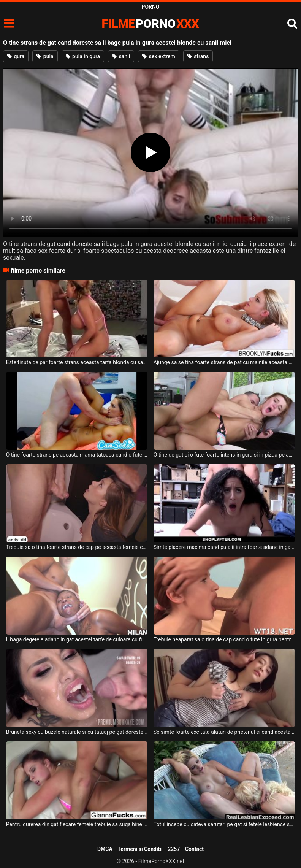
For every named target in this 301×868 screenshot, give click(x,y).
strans (198, 56)
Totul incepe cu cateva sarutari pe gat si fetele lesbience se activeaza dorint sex (224, 824)
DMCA (105, 849)
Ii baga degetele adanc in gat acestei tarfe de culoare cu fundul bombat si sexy (77, 639)
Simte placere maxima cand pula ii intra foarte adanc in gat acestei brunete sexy (224, 547)
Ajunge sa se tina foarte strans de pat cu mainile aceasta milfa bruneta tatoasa (224, 362)
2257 (174, 849)
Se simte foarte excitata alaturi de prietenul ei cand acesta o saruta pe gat (224, 732)
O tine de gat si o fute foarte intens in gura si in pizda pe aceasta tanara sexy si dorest (224, 455)
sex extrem (158, 56)
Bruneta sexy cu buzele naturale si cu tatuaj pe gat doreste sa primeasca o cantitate (77, 732)
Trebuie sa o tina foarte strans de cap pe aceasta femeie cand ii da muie (77, 547)
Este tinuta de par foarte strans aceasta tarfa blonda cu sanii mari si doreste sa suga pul (77, 362)
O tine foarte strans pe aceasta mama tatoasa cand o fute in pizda (77, 455)
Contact (194, 849)
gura (16, 56)
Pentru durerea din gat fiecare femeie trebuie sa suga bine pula (77, 824)
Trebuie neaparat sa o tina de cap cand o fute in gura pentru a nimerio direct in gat (224, 639)
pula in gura (83, 56)
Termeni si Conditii (140, 849)
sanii (121, 56)
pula (45, 56)
